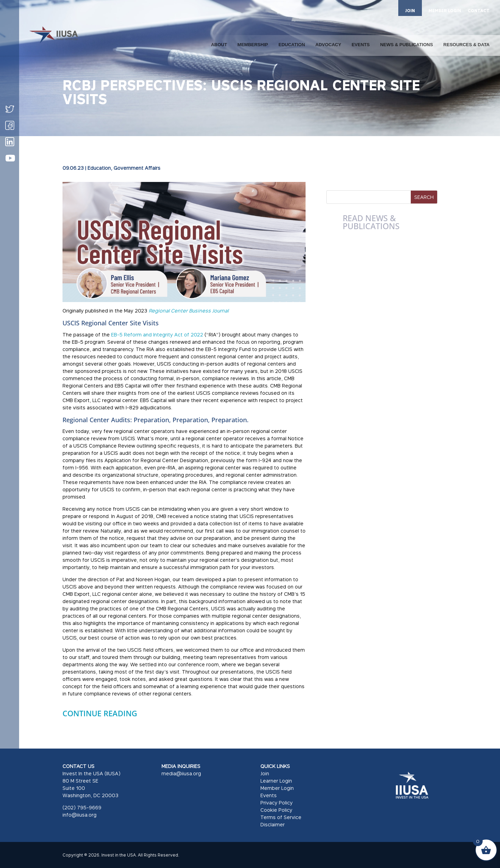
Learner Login (276, 781)
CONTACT (479, 11)
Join (265, 773)
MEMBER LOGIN (445, 11)
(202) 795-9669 (82, 807)
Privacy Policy (277, 803)
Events (269, 795)
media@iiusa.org (181, 773)
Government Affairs (137, 168)
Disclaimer (273, 824)
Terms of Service (281, 817)
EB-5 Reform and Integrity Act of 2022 (157, 335)
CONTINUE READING (100, 713)
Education (99, 168)
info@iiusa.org (80, 815)
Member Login (277, 788)
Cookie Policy (276, 810)
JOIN (410, 11)
